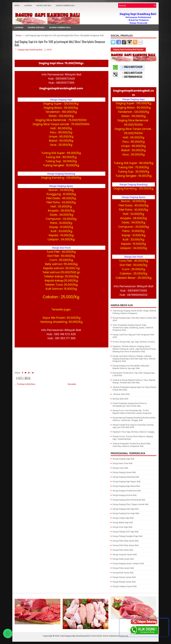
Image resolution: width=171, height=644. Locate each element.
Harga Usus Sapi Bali (122, 527)
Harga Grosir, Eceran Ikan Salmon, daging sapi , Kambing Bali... (133, 438)
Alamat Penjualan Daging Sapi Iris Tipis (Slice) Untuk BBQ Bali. (134, 388)
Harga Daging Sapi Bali (123, 459)
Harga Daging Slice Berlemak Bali (129, 500)
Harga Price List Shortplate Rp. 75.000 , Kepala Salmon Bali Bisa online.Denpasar (132, 412)
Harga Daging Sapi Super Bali (126, 481)
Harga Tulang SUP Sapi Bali (126, 532)
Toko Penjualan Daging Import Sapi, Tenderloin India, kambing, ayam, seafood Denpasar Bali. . (133, 327)
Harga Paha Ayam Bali (123, 568)
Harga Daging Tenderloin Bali (127, 491)
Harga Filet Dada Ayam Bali (126, 541)
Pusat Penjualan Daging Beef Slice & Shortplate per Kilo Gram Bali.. (130, 405)
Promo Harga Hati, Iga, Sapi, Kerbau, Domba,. (134, 342)
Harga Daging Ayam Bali (124, 472)
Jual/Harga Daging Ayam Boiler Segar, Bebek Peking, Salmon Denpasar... (134, 312)
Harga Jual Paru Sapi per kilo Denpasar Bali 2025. (133, 336)
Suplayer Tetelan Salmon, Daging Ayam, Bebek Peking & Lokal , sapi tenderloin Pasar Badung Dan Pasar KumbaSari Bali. (134, 349)
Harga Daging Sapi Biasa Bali (126, 486)
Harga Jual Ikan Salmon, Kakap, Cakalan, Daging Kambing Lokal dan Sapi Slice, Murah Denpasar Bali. (134, 359)
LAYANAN (28, 5)
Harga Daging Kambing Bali (126, 477)
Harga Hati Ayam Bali (123, 550)
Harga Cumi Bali (120, 468)
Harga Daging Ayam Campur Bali (128, 563)
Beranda (72, 384)
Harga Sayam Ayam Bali (124, 577)
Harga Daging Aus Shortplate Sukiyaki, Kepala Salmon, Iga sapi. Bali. (131, 367)
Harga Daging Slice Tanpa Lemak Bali (130, 504)
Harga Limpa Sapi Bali (123, 518)
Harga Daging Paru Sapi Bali (126, 513)
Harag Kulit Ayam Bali (123, 573)
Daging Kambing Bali (65, 5)
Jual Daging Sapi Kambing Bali (74, 636)
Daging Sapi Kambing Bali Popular (128, 50)
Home (19, 35)
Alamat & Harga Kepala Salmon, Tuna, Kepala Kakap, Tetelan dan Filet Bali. (134, 381)
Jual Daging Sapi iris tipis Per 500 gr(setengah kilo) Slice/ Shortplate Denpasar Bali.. (60, 43)
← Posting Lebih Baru (25, 384)
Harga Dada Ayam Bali (123, 559)
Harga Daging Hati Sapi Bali (126, 509)
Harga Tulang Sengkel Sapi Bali (127, 536)
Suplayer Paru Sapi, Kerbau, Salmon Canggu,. (134, 432)
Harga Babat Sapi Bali (123, 522)
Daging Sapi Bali (44, 5)
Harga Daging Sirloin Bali (125, 495)
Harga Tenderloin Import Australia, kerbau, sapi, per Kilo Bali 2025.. (133, 426)
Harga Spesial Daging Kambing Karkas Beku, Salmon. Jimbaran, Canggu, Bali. (134, 419)
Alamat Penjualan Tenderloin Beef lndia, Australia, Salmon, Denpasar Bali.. (132, 445)
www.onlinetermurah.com (116, 636)
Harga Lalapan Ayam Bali (125, 586)
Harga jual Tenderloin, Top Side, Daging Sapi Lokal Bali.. (134, 374)
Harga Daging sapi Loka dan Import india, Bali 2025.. (134, 319)
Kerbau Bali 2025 (120, 399)
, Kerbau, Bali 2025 (121, 394)
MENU (17, 5)
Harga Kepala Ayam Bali (124, 582)
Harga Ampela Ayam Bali (125, 554)
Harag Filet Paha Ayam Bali (126, 545)
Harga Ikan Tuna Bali (122, 463)
